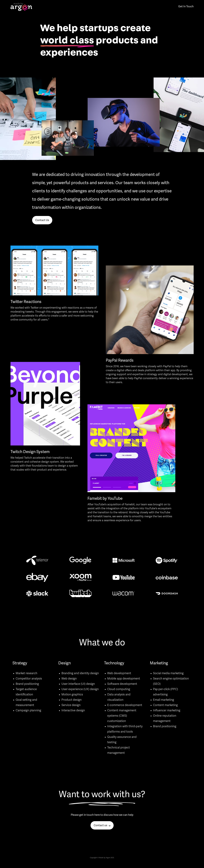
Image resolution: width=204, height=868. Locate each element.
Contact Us (42, 220)
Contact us (102, 826)
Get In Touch (186, 7)
